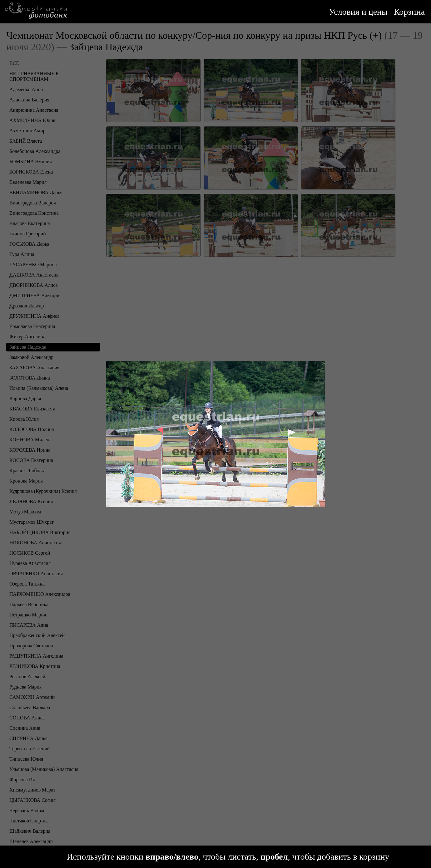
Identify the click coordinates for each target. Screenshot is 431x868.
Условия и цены (358, 12)
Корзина (409, 12)
